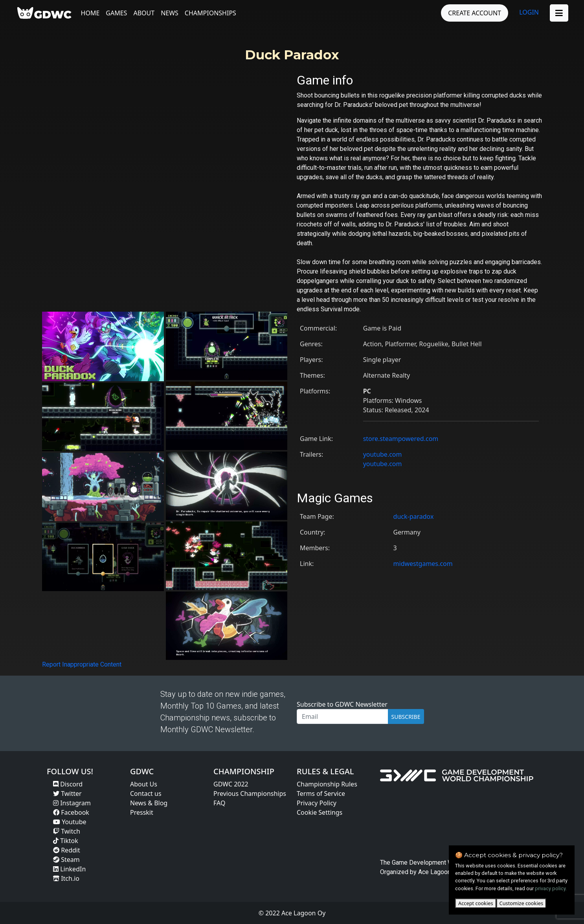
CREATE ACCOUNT (475, 13)
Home (90, 13)
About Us (144, 784)
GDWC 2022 (231, 784)
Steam (66, 860)
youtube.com (383, 454)
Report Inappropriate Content (82, 664)
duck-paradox (414, 516)
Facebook (71, 812)
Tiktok (66, 841)
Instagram (72, 803)
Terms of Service (321, 794)
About (144, 13)
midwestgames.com (423, 564)
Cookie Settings (320, 812)
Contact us (146, 794)
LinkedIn (69, 869)
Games (117, 13)
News (170, 13)
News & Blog (149, 803)
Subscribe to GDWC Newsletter (342, 704)
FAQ (219, 803)
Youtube (70, 822)
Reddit (67, 850)
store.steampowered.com (401, 439)
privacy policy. (551, 888)
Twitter (67, 794)
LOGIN (529, 12)
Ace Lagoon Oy (439, 872)
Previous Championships (250, 794)
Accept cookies (476, 903)
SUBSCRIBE (406, 717)
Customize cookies (521, 903)
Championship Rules (327, 784)
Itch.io (66, 878)
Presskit (142, 812)
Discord (68, 784)
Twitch (67, 831)
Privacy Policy (317, 803)
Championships (210, 13)
